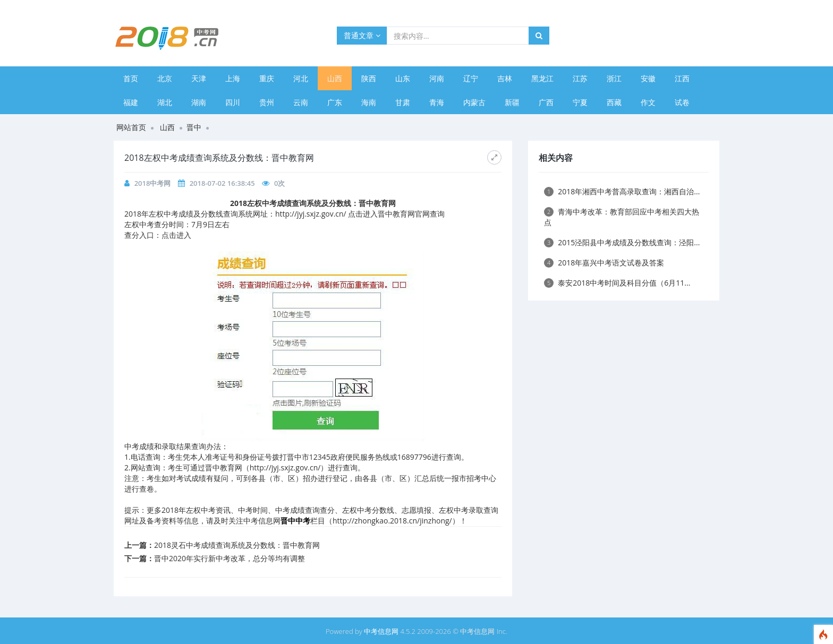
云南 (301, 102)
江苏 (580, 78)
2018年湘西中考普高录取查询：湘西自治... (622, 191)
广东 (335, 102)
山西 (335, 78)
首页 (131, 78)
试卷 (682, 102)
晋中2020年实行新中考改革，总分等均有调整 (229, 558)
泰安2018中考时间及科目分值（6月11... (617, 283)
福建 (131, 102)
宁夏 (580, 102)
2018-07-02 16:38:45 (222, 183)
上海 (233, 78)
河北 (301, 78)
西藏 (614, 102)
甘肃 (403, 102)
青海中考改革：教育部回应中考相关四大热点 (622, 217)
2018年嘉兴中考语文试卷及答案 (604, 263)
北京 (165, 78)
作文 (648, 102)
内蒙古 (474, 102)
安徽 (648, 78)
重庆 (267, 78)
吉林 (505, 78)
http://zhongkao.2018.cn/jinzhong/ (392, 521)
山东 (403, 78)
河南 (437, 78)
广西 (546, 102)
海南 (369, 102)
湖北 (165, 102)
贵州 (267, 102)
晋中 (194, 127)
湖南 (199, 102)
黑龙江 (542, 78)
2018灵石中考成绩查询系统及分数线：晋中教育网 (237, 545)
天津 (199, 78)
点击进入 (176, 235)
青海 (437, 102)
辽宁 (471, 78)
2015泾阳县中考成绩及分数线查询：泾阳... (622, 242)
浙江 (614, 78)
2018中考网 (153, 183)
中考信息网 (381, 631)
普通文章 (362, 35)
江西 (682, 78)
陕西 (369, 78)
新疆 (512, 102)
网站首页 (131, 127)
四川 (233, 102)
